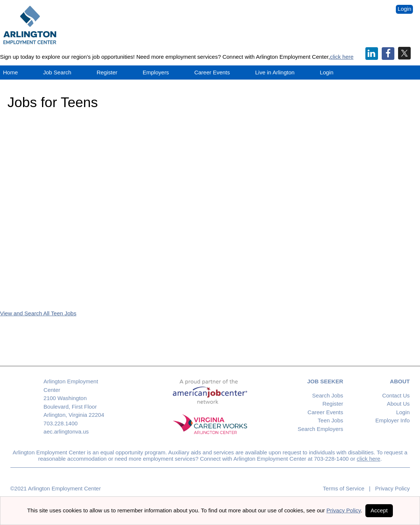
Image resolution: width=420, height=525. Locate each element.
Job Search (57, 72)
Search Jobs (328, 395)
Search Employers (321, 429)
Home (10, 72)
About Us (398, 404)
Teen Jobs (330, 420)
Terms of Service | (347, 488)
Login (405, 9)
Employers (156, 72)
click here (342, 57)
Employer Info (393, 420)
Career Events (325, 412)
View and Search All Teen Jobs (38, 313)
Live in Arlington (275, 72)
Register (107, 72)
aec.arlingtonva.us (66, 431)
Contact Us (396, 395)
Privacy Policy (390, 488)
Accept (379, 510)
